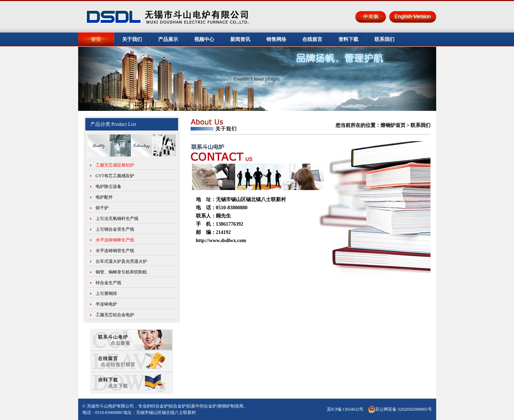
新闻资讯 (240, 39)
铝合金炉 (177, 406)
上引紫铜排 (106, 293)
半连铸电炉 (106, 304)
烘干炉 (102, 208)
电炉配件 (104, 197)
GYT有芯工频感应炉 (115, 176)
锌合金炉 (160, 406)
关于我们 (132, 39)
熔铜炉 (224, 406)
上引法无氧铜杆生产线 (117, 219)
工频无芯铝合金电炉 (115, 315)
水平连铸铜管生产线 (115, 251)
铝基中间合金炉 (202, 406)
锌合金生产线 (109, 283)
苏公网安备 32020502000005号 (400, 409)
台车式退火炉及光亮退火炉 (121, 261)
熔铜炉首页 (393, 125)
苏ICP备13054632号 (345, 409)
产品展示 (168, 39)
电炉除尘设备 (109, 186)
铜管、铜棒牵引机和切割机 (121, 272)
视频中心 (204, 39)
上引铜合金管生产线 (115, 229)
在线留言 (312, 39)
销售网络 (276, 39)
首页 (96, 39)
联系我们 (384, 39)
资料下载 (348, 39)
